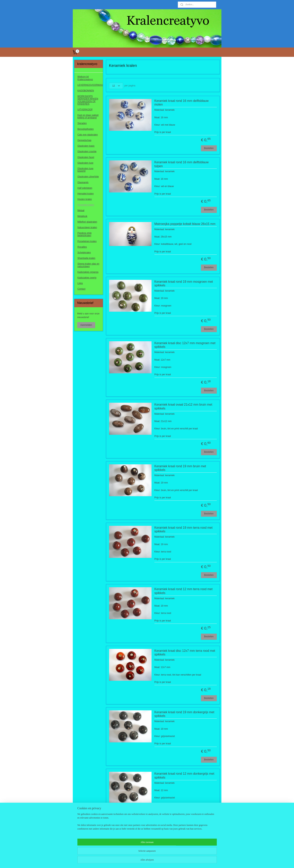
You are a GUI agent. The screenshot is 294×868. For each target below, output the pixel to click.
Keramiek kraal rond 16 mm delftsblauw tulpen (182, 164)
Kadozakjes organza (88, 272)
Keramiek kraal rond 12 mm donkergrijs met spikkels (184, 775)
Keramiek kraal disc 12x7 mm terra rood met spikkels (185, 653)
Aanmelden (86, 325)
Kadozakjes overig (87, 278)
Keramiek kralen (86, 205)
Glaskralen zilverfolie (88, 177)
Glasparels (83, 182)
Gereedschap (84, 140)
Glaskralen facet (86, 157)
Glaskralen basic (86, 146)
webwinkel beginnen (155, 861)
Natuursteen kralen (87, 227)
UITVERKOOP (85, 110)
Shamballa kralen (86, 258)
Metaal (81, 210)
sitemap (136, 861)
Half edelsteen (85, 188)
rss (142, 861)
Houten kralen (85, 199)
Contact (81, 289)
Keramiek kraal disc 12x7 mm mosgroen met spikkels (185, 345)
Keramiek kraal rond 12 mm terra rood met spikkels (183, 591)
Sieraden (82, 123)
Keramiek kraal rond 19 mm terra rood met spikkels (183, 529)
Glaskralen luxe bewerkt (85, 170)
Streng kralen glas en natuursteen (88, 265)
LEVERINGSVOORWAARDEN (90, 85)
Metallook (82, 216)
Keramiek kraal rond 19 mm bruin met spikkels (180, 468)
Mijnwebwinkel (185, 861)
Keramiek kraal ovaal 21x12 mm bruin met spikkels (183, 406)
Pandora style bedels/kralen (84, 234)
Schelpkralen (84, 253)
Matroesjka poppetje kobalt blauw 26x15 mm (185, 224)
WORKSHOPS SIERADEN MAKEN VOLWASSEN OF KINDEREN (88, 100)
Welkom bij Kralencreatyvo (85, 78)
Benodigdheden (86, 129)
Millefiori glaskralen (87, 222)
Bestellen (209, 148)
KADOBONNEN (86, 91)
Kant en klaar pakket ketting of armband (88, 116)
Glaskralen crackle (87, 151)
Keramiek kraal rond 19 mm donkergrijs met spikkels (184, 714)
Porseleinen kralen (87, 241)
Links (80, 283)
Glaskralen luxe (85, 163)
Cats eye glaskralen (88, 135)
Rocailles (82, 247)
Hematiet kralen (86, 194)
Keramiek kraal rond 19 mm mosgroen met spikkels (184, 283)
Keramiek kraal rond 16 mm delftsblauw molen (182, 103)
